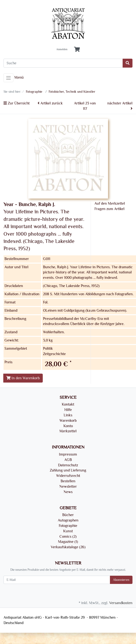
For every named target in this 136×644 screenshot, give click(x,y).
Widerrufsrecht (68, 476)
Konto (68, 426)
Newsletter (68, 487)
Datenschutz (68, 465)
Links (68, 415)
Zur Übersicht (17, 103)
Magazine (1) (68, 542)
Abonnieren (121, 580)
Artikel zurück (50, 103)
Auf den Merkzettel (110, 203)
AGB (68, 460)
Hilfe (68, 410)
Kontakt (68, 404)
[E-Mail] (57, 580)
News (68, 492)
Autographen (68, 520)
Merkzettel (68, 431)
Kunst (68, 531)
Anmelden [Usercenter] (62, 50)
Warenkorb (68, 421)
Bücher (68, 515)
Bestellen (68, 481)
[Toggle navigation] (8, 78)
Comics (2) (68, 537)
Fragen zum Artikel (109, 209)
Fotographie (68, 526)
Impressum (68, 454)
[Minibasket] (77, 50)
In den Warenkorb (23, 378)
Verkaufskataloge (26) (68, 547)
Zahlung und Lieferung (68, 470)
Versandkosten (121, 603)
